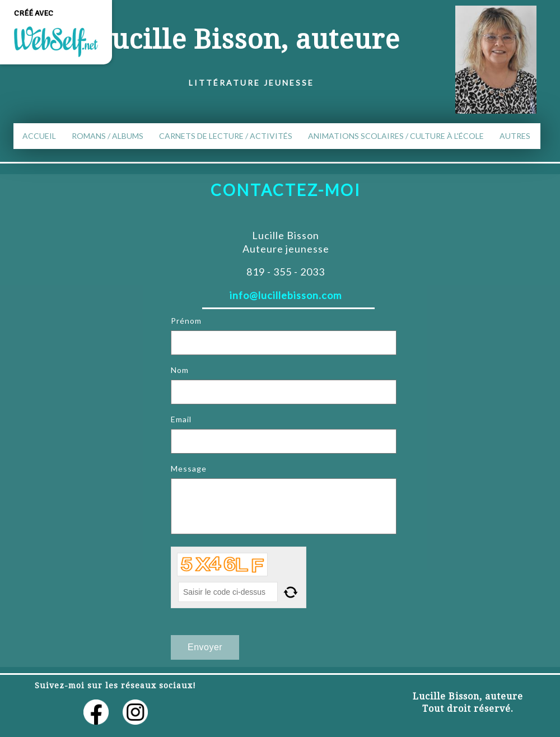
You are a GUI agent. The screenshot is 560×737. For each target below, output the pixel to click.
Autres (515, 136)
